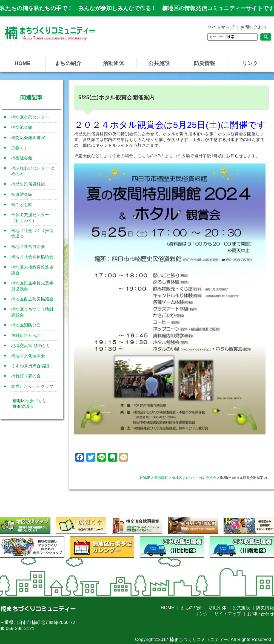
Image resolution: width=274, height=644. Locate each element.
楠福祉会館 (22, 158)
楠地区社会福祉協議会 (32, 257)
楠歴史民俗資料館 (28, 184)
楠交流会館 (22, 127)
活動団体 (114, 63)
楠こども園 (22, 204)
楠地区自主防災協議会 (32, 299)
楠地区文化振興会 (28, 356)
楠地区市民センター (30, 117)
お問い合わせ (254, 27)
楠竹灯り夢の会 (26, 376)
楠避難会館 (22, 194)
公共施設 (159, 63)
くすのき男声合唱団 (30, 366)
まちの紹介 (68, 63)
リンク (250, 63)
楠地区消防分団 (26, 325)
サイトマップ (221, 27)
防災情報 (205, 63)
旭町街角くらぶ (26, 335)
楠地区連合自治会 (28, 246)
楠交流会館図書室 (28, 138)
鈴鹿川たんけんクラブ (32, 386)
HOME (23, 63)
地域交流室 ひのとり (31, 345)
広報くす (20, 148)
